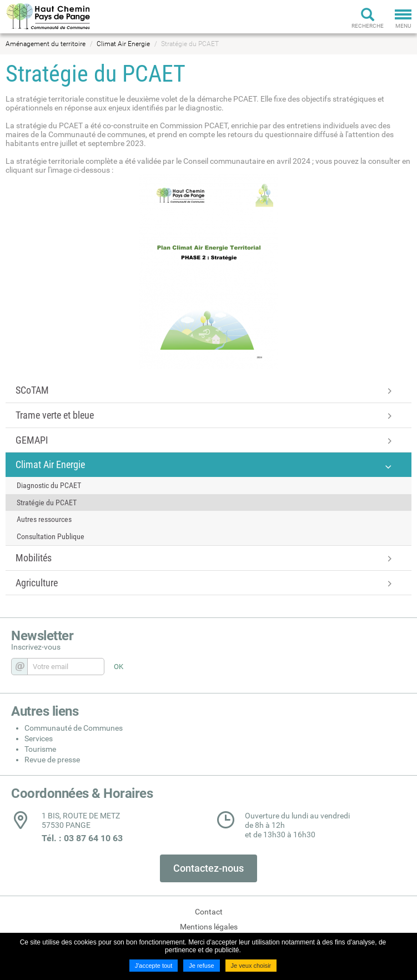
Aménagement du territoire (46, 44)
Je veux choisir (251, 966)
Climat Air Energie (123, 44)
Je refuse (201, 966)
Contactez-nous (209, 868)
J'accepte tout (154, 966)
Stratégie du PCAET (190, 44)
